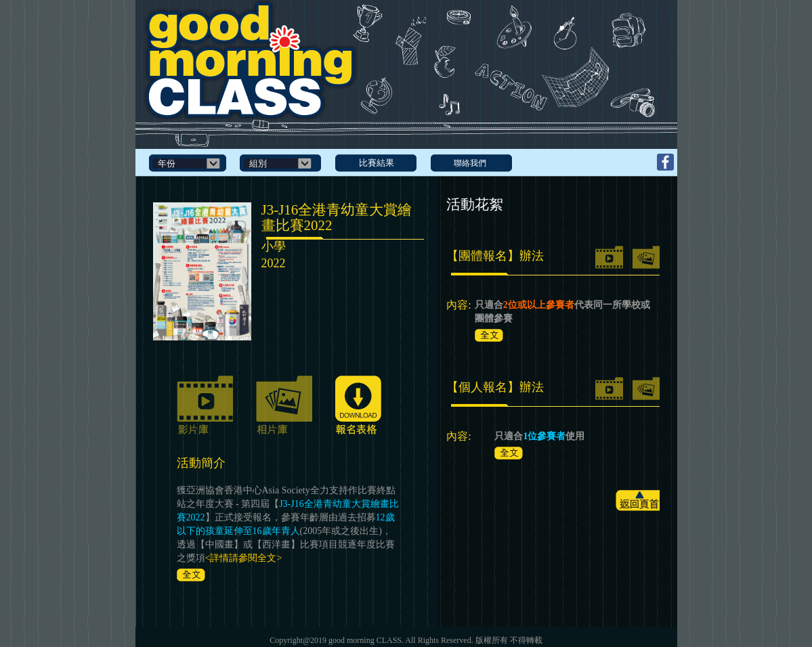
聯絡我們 (470, 163)
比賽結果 (377, 163)
